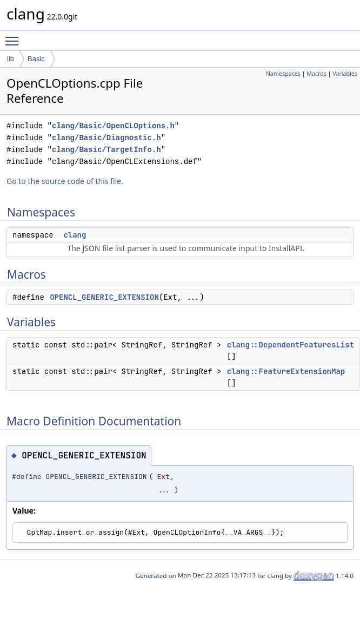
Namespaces (283, 74)
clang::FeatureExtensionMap (286, 371)
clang (75, 235)
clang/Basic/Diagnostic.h (106, 138)
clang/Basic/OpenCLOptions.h (113, 126)
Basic (36, 59)
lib (11, 59)
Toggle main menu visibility (15, 36)
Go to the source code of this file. (65, 181)
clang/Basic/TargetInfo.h (106, 150)
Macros (316, 74)
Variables (345, 74)
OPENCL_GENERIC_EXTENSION (104, 297)
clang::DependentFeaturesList (291, 345)
